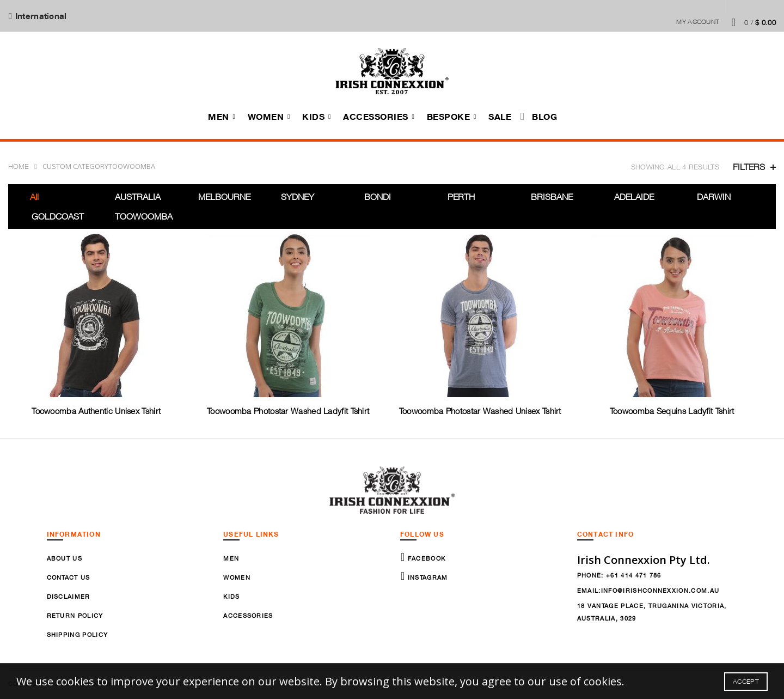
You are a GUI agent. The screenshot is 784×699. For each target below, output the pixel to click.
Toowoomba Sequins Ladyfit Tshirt (672, 411)
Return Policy (75, 615)
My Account (698, 22)
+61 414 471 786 (634, 575)
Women (266, 117)
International (40, 16)
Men (219, 117)
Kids (313, 117)
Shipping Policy (78, 634)
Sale (500, 117)
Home (19, 166)
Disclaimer (69, 596)
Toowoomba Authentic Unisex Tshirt (96, 411)
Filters (749, 167)
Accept (746, 681)
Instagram (426, 577)
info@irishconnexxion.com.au (660, 590)
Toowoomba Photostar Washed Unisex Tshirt (480, 411)
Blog (544, 117)
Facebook (425, 558)
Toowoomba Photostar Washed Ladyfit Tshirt (288, 411)
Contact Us (69, 577)
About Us (65, 558)
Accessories (376, 117)
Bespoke (449, 117)
